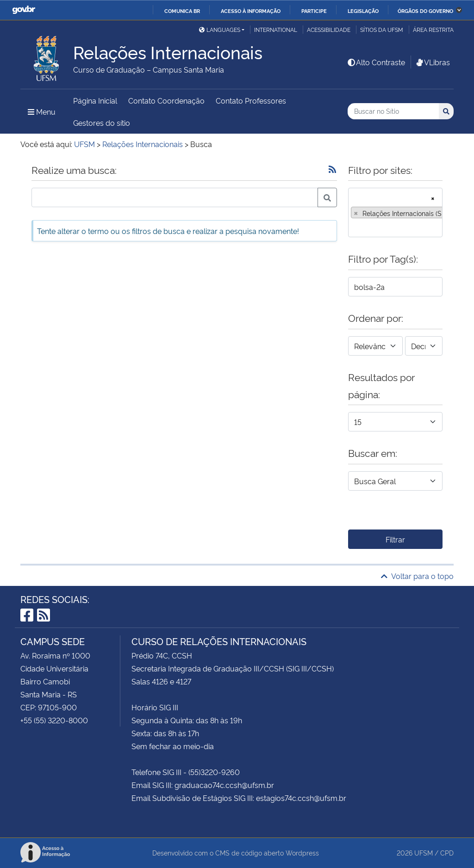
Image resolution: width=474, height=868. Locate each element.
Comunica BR (182, 11)
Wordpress (302, 853)
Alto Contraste (376, 62)
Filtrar (395, 539)
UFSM (424, 853)
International (276, 29)
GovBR (24, 10)
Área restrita (433, 29)
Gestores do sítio (102, 123)
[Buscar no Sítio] (393, 111)
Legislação (363, 11)
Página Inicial (95, 100)
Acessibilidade (329, 29)
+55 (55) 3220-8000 (54, 720)
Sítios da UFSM (382, 29)
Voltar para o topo (417, 576)
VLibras (432, 62)
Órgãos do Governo (425, 11)
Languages (220, 29)
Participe (314, 11)
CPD (447, 853)
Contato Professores (251, 100)
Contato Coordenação (166, 100)
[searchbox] (354, 227)
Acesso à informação (251, 11)
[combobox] (395, 212)
